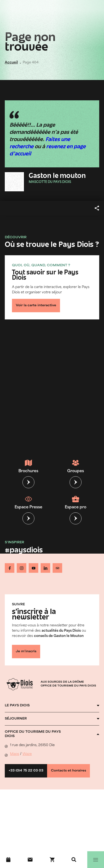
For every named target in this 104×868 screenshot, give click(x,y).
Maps (15, 754)
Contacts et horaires (68, 771)
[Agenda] (8, 860)
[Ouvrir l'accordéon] (52, 706)
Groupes (76, 466)
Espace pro (76, 502)
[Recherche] (74, 860)
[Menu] (96, 860)
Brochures (28, 466)
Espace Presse (28, 502)
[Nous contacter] (30, 860)
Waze (27, 754)
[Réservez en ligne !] (52, 860)
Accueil (11, 63)
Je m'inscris (26, 652)
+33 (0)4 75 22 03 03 (26, 771)
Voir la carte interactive (36, 306)
